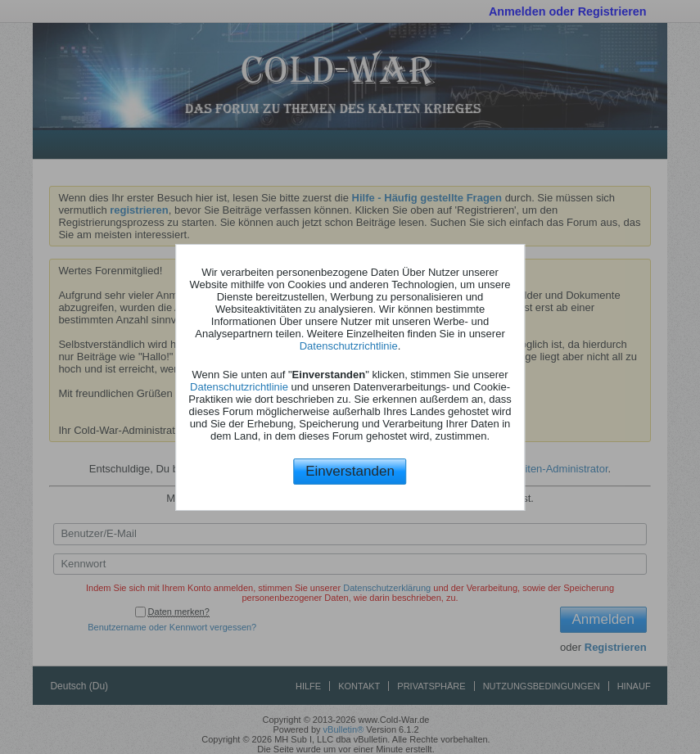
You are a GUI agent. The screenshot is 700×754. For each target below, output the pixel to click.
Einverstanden (350, 471)
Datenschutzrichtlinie (349, 346)
